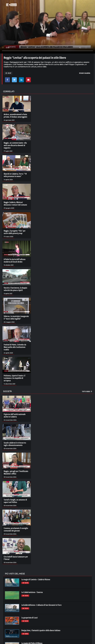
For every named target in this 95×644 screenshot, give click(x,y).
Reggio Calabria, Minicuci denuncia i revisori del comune (15, 204)
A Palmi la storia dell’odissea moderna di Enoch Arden (15, 260)
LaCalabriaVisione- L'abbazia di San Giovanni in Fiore (41, 605)
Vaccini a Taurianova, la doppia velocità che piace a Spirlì (15, 289)
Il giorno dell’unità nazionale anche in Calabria (15, 415)
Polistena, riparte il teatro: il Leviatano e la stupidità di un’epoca (14, 378)
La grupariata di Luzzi (30, 618)
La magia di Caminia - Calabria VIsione (36, 579)
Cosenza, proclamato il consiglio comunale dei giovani (16, 529)
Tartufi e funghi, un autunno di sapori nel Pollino (15, 501)
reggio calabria (85, 73)
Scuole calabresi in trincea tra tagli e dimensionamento (15, 444)
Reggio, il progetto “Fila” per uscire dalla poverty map (15, 232)
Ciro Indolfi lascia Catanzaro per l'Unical (16, 558)
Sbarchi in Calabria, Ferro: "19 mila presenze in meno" (15, 175)
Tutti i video (87, 391)
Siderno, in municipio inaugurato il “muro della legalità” (16, 317)
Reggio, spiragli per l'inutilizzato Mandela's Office (16, 472)
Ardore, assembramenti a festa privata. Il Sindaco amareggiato (15, 116)
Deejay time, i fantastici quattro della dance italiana (41, 630)
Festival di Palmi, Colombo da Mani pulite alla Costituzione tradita (15, 347)
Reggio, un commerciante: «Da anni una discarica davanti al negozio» (15, 145)
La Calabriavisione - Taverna (32, 592)
